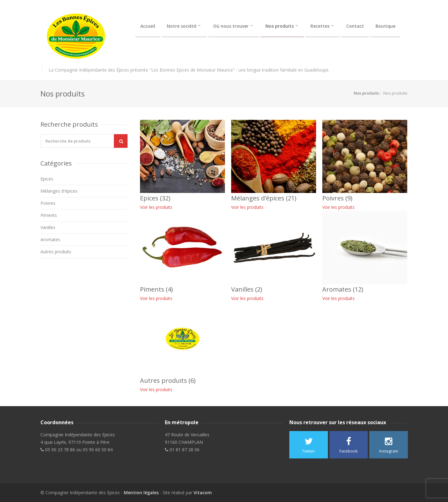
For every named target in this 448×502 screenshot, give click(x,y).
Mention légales (141, 493)
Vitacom (203, 493)
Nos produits (280, 26)
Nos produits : (367, 93)
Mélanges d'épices (59, 191)
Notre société (182, 26)
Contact (355, 26)
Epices (47, 179)
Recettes (320, 26)
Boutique (385, 26)
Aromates (50, 239)
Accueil (148, 26)
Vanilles (48, 227)
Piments (49, 215)
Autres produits (56, 252)
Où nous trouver (231, 26)
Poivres (48, 203)
